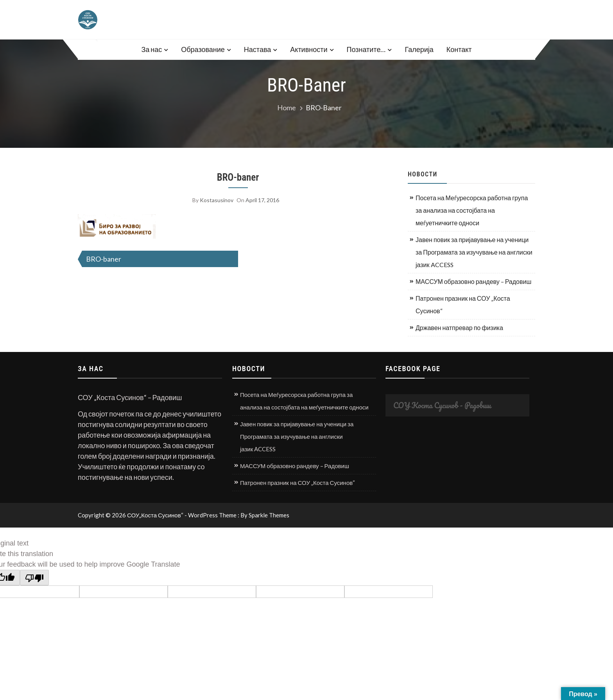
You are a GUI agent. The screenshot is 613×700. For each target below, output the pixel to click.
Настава (257, 49)
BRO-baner (238, 177)
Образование (203, 49)
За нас (151, 49)
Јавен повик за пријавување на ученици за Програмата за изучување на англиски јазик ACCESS (474, 252)
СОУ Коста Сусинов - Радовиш (442, 405)
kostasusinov (217, 200)
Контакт (459, 49)
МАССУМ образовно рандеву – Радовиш (473, 281)
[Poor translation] (34, 578)
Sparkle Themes (269, 515)
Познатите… (366, 49)
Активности (309, 49)
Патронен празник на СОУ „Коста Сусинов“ (463, 304)
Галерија (419, 49)
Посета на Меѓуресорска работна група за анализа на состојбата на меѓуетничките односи (472, 210)
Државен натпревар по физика (459, 328)
